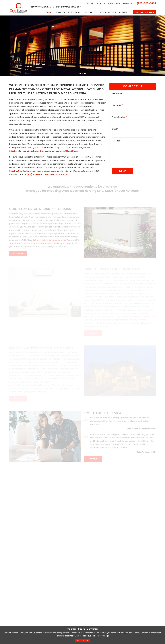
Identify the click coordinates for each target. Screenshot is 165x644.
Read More (18, 253)
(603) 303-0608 (146, 3)
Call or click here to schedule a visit (49, 240)
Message (117, 141)
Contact (124, 12)
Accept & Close (83, 640)
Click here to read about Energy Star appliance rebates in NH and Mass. (44, 151)
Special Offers (108, 12)
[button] (80, 74)
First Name (117, 93)
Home (49, 12)
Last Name (117, 105)
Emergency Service (145, 12)
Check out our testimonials (22, 171)
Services (60, 12)
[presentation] (130, 162)
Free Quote (90, 12)
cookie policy (98, 636)
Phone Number (119, 117)
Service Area (114, 3)
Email (115, 129)
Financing (128, 3)
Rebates (101, 3)
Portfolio (74, 12)
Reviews (90, 3)
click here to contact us (57, 174)
